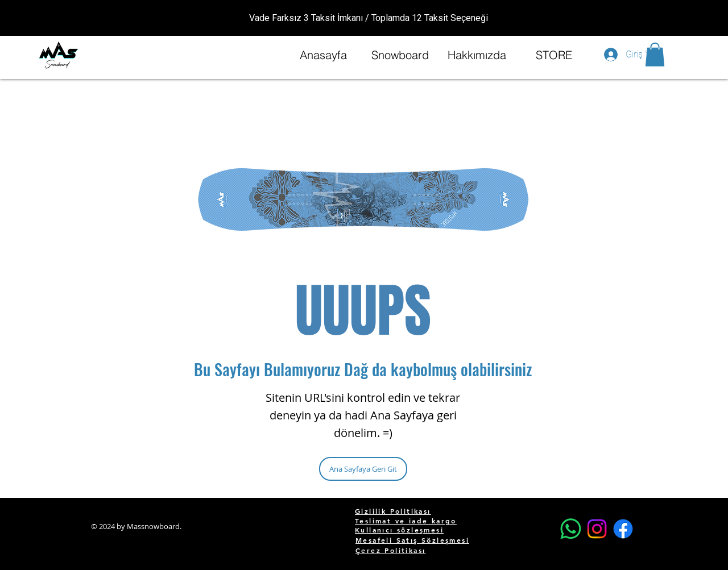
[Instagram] (597, 529)
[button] (655, 55)
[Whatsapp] (571, 529)
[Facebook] (623, 529)
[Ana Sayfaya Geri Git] (363, 469)
